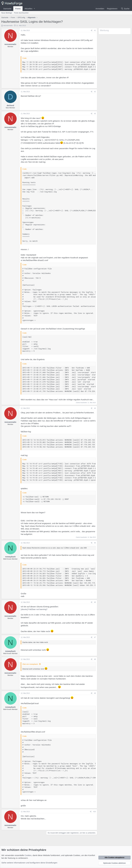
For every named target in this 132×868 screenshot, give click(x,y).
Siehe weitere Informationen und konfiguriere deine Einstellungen (29, 863)
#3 (95, 114)
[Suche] (125, 9)
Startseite (7, 9)
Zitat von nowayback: (30, 664)
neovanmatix (8, 25)
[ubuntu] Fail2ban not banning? (34, 609)
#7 (95, 637)
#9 (95, 693)
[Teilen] (92, 31)
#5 (95, 543)
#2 (95, 92)
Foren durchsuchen (21, 13)
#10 (94, 812)
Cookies (28, 855)
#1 (95, 30)
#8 (95, 659)
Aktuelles (28, 9)
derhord (10, 105)
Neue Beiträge (7, 13)
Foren (18, 9)
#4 (95, 408)
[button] (34, 9)
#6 (95, 602)
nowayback (10, 557)
